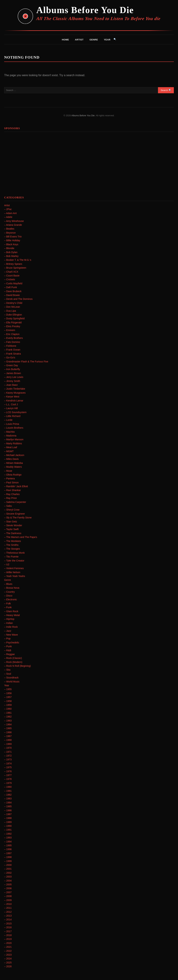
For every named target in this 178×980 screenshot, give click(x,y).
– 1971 (8, 752)
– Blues (8, 584)
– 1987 (8, 814)
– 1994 (8, 842)
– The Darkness (13, 533)
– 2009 (8, 900)
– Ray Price (10, 498)
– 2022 (8, 951)
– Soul (8, 674)
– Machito (9, 432)
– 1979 (8, 783)
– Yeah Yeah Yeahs (15, 576)
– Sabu (8, 506)
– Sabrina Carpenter (15, 502)
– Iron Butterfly (12, 369)
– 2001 (8, 869)
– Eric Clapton (12, 334)
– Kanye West (12, 397)
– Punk (8, 646)
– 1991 (8, 830)
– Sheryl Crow (12, 510)
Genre (94, 40)
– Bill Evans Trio (13, 237)
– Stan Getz (11, 522)
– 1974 (8, 764)
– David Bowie (12, 295)
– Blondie (9, 248)
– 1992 (8, 834)
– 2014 (8, 920)
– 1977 (8, 775)
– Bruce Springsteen (15, 268)
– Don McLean (12, 307)
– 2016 (8, 927)
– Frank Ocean (12, 350)
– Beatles (9, 229)
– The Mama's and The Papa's (21, 537)
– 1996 (8, 849)
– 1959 (8, 705)
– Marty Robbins (13, 443)
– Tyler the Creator (14, 561)
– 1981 (8, 791)
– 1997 (8, 853)
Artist (79, 40)
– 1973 (8, 759)
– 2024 (8, 959)
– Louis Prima (12, 424)
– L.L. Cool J (11, 404)
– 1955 (8, 689)
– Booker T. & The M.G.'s (18, 260)
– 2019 (8, 939)
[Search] (115, 39)
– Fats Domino (12, 342)
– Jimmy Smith (12, 381)
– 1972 (8, 756)
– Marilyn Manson (14, 439)
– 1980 (8, 787)
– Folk (7, 603)
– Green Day (11, 365)
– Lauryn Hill (11, 408)
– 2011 (8, 908)
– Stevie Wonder (13, 525)
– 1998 (8, 857)
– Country (9, 592)
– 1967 (8, 736)
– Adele (8, 217)
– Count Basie (12, 276)
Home (65, 40)
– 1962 (8, 717)
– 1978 (8, 779)
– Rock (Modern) (13, 662)
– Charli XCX (11, 272)
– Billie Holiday (12, 240)
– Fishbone (10, 346)
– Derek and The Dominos (18, 299)
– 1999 (8, 861)
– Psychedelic (12, 643)
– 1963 (8, 721)
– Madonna (10, 436)
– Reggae (9, 654)
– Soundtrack (11, 678)
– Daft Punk (11, 287)
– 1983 (8, 799)
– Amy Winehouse (14, 221)
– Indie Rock (11, 627)
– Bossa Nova (12, 588)
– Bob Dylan (11, 252)
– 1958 (8, 701)
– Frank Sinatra (13, 354)
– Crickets (10, 279)
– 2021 (8, 947)
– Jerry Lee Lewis (14, 377)
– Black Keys (11, 244)
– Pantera (9, 478)
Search (166, 90)
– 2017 (8, 931)
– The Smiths (11, 545)
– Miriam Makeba (13, 463)
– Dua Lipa (10, 311)
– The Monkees (13, 541)
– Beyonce (10, 233)
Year (107, 40)
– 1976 (8, 771)
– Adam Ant (10, 213)
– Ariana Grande (13, 225)
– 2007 (8, 892)
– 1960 (8, 709)
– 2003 (8, 877)
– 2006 (8, 888)
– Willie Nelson (12, 572)
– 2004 (8, 881)
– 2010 (8, 904)
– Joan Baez (11, 385)
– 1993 (8, 838)
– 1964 (8, 724)
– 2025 (8, 963)
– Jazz (8, 631)
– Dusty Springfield (14, 318)
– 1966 (8, 732)
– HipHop (9, 619)
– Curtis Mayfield (13, 283)
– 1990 (8, 826)
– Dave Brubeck (13, 291)
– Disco (8, 596)
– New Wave (11, 635)
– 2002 (8, 873)
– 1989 (8, 822)
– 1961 (8, 713)
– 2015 (8, 924)
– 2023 (8, 955)
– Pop (7, 639)
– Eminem (10, 330)
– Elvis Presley (12, 326)
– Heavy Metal (12, 615)
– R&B (8, 650)
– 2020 (8, 943)
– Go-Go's (10, 358)
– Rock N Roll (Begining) (17, 666)
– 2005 (8, 884)
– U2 (7, 564)
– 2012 (8, 912)
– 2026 (8, 966)
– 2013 (8, 916)
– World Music (12, 682)
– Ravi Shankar (13, 490)
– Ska (7, 670)
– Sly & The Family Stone (18, 518)
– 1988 (8, 818)
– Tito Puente (11, 557)
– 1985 (8, 806)
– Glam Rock (11, 611)
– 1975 (8, 767)
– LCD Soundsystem (15, 412)
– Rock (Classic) (13, 658)
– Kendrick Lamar (14, 401)
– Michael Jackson (14, 455)
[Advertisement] (89, 159)
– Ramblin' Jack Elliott (16, 486)
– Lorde (8, 420)
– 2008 (8, 896)
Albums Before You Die (85, 10)
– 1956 (8, 693)
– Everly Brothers (13, 338)
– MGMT (9, 451)
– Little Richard (12, 416)
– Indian (9, 623)
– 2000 (8, 865)
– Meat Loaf (11, 447)
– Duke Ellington (13, 315)
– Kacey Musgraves (15, 393)
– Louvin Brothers (14, 428)
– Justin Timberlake (15, 389)
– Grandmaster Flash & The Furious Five (26, 362)
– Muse (8, 471)
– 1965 (8, 728)
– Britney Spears (13, 264)
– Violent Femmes (14, 568)
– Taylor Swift (11, 529)
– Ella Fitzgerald (13, 322)
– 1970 (8, 748)
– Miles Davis (11, 459)
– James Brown (13, 373)
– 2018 (8, 935)
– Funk (8, 607)
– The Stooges (12, 549)
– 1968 (8, 740)
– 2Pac (8, 209)
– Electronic (11, 599)
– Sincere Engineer (15, 514)
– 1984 (8, 803)
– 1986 (8, 810)
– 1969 (8, 744)
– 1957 (8, 697)
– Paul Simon (11, 483)
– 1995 (8, 845)
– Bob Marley (11, 256)
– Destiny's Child (13, 303)
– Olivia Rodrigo (13, 475)
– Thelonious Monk (14, 553)
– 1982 (8, 795)
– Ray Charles (12, 494)
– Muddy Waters (13, 467)
